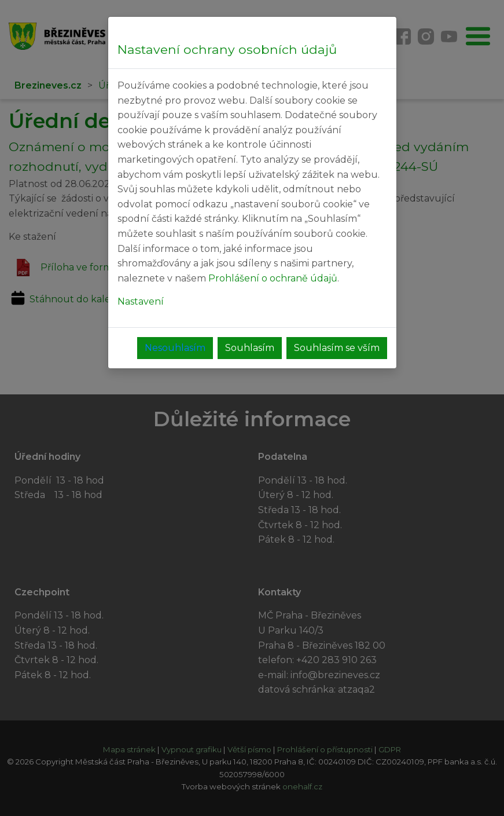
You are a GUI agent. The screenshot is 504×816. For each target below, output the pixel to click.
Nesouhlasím (175, 348)
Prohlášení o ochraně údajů (273, 278)
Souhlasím (250, 348)
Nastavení (141, 301)
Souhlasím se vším (337, 348)
